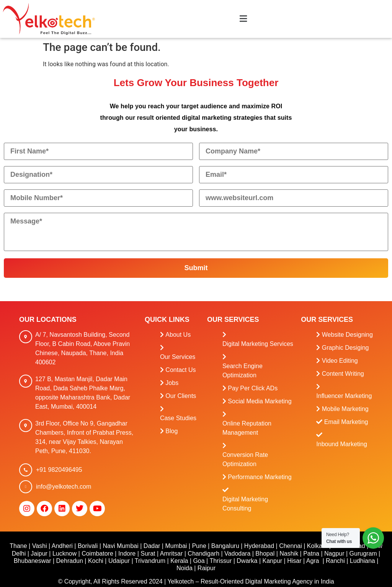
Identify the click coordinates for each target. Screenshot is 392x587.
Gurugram (363, 554)
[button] (243, 19)
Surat (148, 554)
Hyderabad (259, 546)
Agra (313, 561)
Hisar (294, 561)
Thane (18, 546)
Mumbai (176, 546)
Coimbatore (97, 554)
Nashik (289, 554)
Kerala (179, 561)
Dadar (152, 546)
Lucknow (65, 554)
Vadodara (237, 554)
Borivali (88, 546)
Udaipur (119, 561)
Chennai (291, 546)
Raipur (207, 568)
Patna (311, 554)
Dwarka (247, 561)
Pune (199, 546)
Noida (185, 568)
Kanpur (273, 561)
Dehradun (70, 561)
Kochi (96, 561)
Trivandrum (150, 561)
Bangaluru (225, 546)
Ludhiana (363, 561)
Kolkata (317, 546)
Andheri (62, 546)
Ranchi (335, 561)
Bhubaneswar (33, 561)
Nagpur (334, 554)
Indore (127, 554)
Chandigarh (203, 554)
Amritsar (171, 554)
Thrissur (220, 561)
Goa (199, 561)
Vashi (40, 546)
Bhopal (265, 554)
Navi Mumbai (120, 546)
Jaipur (39, 554)
